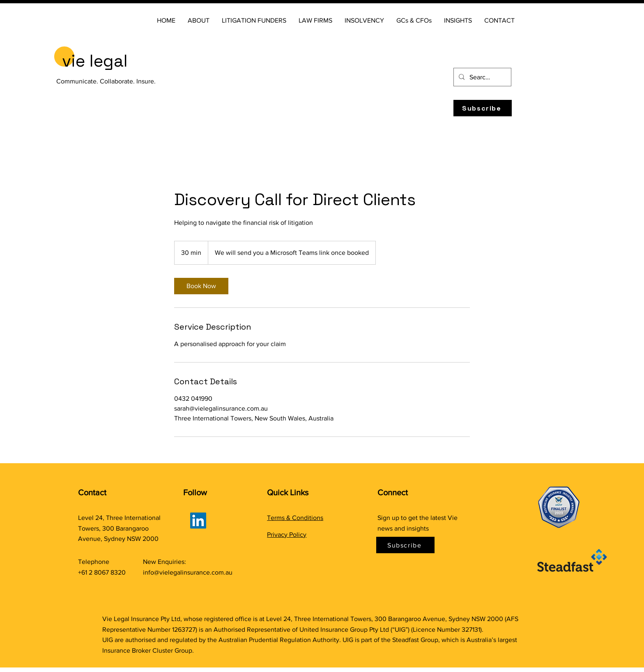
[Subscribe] (483, 108)
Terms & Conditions (295, 518)
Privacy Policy (287, 535)
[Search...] (482, 77)
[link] (201, 286)
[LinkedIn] (198, 521)
